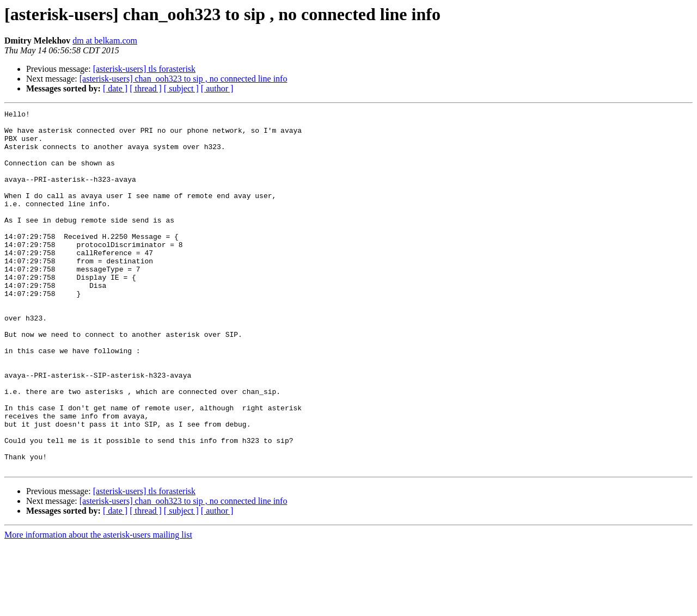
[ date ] (115, 88)
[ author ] (217, 88)
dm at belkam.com (105, 41)
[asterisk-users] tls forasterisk (144, 69)
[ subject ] (181, 88)
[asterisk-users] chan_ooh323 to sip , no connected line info (184, 79)
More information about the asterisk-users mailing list (98, 606)
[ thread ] (146, 88)
